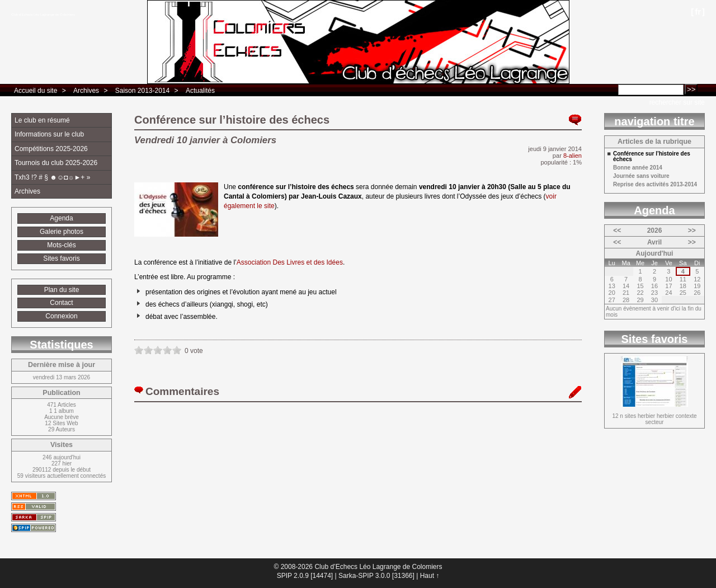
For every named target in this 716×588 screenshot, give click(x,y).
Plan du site (62, 290)
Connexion (61, 316)
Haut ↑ (430, 576)
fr (698, 11)
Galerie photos (62, 232)
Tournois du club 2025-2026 (56, 163)
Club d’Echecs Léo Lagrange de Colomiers (43, 15)
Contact (61, 303)
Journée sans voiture (641, 176)
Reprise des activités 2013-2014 (655, 185)
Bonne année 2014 (638, 168)
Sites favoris (61, 258)
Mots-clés (61, 245)
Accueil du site (36, 91)
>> (692, 231)
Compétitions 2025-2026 (51, 149)
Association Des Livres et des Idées (290, 262)
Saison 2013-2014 (142, 91)
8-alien (573, 156)
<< (617, 231)
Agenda (61, 218)
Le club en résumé (42, 120)
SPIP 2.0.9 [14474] (305, 576)
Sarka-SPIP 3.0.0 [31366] (376, 576)
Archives (86, 91)
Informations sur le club (49, 134)
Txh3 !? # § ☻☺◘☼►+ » (52, 177)
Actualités (200, 91)
